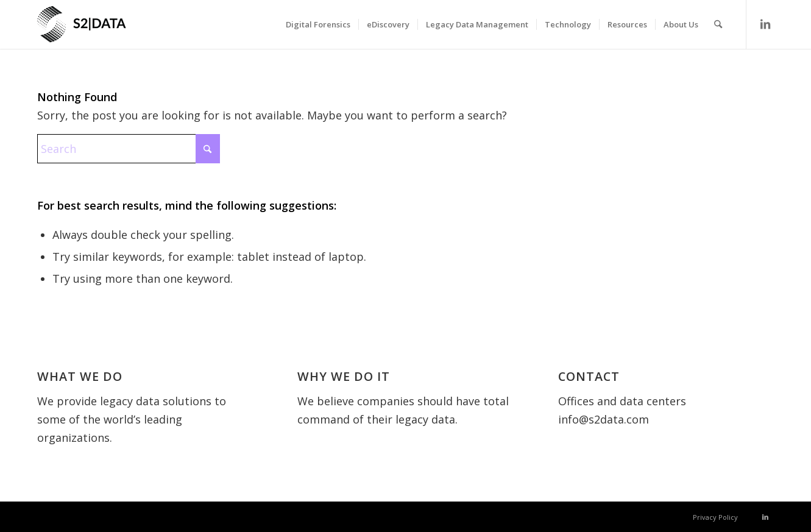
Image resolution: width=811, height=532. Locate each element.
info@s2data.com (604, 419)
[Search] (718, 24)
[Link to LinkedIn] (765, 24)
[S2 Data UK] (104, 30)
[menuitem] (318, 24)
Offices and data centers (622, 401)
